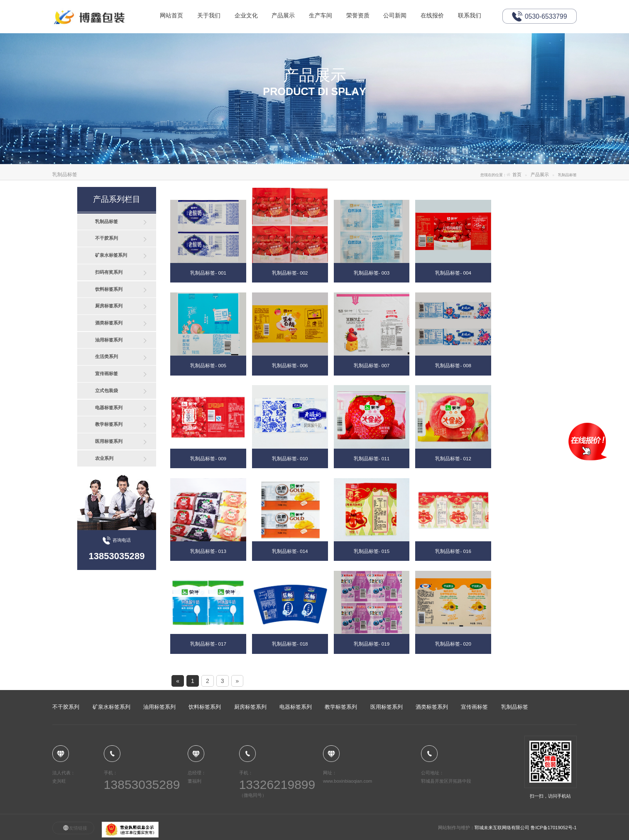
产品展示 (286, 16)
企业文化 (248, 16)
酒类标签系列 (109, 323)
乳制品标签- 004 (453, 273)
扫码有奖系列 (109, 272)
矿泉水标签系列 (111, 255)
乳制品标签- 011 (372, 458)
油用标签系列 (109, 340)
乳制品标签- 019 (372, 644)
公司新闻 (399, 16)
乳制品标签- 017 (208, 644)
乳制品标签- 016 (453, 551)
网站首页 (172, 16)
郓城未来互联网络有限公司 (503, 828)
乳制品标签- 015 (372, 551)
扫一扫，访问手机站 (551, 767)
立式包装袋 (106, 391)
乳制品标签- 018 (290, 644)
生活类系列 (106, 356)
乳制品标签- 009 (208, 458)
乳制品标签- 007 (372, 365)
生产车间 (324, 16)
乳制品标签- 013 (208, 551)
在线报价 (438, 16)
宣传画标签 (106, 373)
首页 (517, 174)
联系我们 (475, 16)
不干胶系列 (106, 238)
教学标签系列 (109, 424)
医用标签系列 (109, 441)
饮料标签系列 (109, 289)
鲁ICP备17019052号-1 (553, 828)
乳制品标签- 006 (290, 365)
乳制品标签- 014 (290, 551)
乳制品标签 (106, 221)
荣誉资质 (362, 16)
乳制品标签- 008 (453, 365)
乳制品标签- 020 (453, 644)
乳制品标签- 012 (453, 458)
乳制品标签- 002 (290, 273)
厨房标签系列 (109, 306)
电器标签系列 (109, 408)
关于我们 (210, 16)
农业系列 (104, 458)
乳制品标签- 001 (208, 273)
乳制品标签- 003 (372, 273)
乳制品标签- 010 (290, 458)
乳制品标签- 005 (208, 365)
